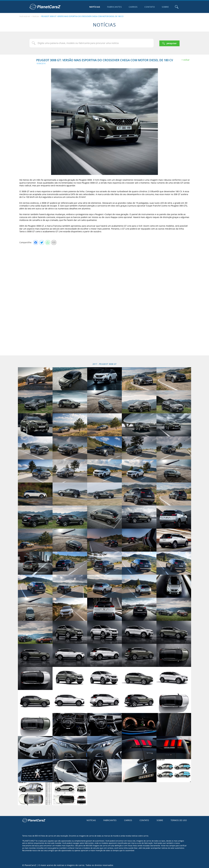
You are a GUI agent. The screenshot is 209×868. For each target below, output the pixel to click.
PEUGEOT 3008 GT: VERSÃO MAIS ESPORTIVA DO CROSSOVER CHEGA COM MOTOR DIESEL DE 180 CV (82, 16)
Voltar (186, 59)
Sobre (165, 7)
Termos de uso (179, 820)
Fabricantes (114, 7)
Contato (149, 7)
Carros (132, 7)
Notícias (94, 7)
